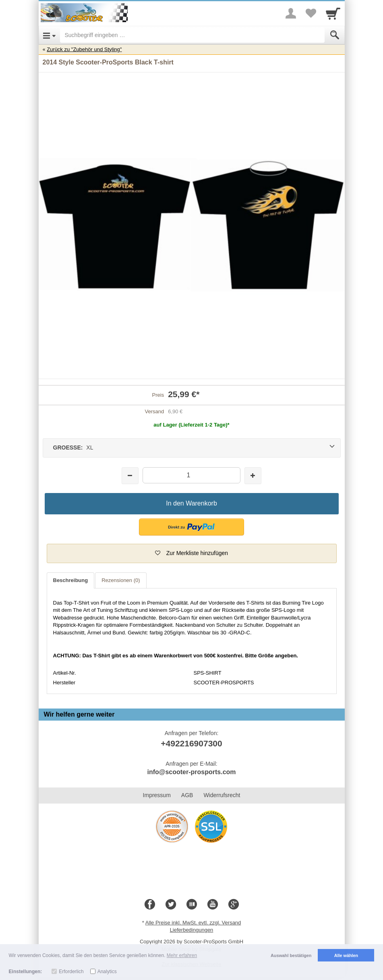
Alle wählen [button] (346, 955)
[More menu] (291, 13)
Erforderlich (71, 972)
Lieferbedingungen (192, 930)
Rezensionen (121, 580)
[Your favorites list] (311, 13)
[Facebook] (150, 905)
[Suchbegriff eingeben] (192, 35)
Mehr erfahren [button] (182, 955)
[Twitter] (171, 905)
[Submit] (335, 35)
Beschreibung (71, 580)
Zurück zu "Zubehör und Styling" (84, 49)
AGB (187, 795)
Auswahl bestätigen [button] (291, 955)
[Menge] (191, 475)
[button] (191, 527)
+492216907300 (191, 743)
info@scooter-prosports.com (191, 772)
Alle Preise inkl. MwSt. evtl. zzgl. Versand (193, 923)
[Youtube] (213, 905)
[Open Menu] (49, 35)
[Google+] (234, 905)
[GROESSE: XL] (192, 448)
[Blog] (192, 905)
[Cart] (333, 13)
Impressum (157, 795)
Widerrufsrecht (222, 795)
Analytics (107, 972)
